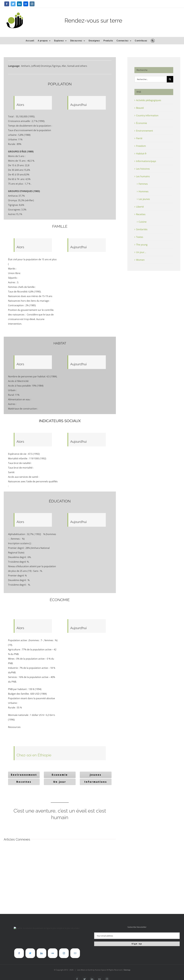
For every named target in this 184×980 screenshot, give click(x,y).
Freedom (141, 146)
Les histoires (143, 169)
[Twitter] (30, 953)
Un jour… (141, 252)
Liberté (140, 207)
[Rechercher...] (151, 79)
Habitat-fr (141, 154)
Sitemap (127, 970)
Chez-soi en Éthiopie (34, 755)
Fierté (139, 138)
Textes (140, 237)
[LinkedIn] (41, 953)
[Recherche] (170, 79)
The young (142, 245)
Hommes (144, 191)
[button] (153, 41)
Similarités (142, 229)
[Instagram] (64, 953)
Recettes (141, 214)
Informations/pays (146, 161)
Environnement (145, 131)
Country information (147, 115)
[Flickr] (53, 953)
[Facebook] (19, 953)
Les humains (143, 176)
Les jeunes (144, 199)
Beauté (140, 108)
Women (140, 260)
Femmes (143, 184)
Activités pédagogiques (149, 100)
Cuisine (143, 222)
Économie (142, 123)
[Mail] (75, 953)
